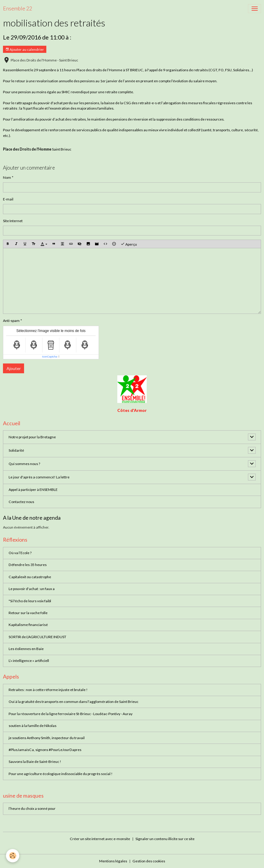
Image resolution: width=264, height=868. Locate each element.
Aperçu (129, 244)
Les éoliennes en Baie (26, 649)
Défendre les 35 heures (28, 565)
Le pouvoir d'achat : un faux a (32, 589)
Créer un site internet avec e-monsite (100, 839)
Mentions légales (113, 861)
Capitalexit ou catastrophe (30, 577)
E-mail (8, 199)
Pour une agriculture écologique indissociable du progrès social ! (61, 774)
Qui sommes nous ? (24, 464)
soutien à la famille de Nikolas (33, 726)
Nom (7, 177)
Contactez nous (21, 502)
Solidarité (16, 450)
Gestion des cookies (149, 861)
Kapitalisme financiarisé (28, 625)
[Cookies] (13, 856)
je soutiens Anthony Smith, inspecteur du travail (47, 738)
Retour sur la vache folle (28, 613)
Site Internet (13, 221)
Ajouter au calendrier (25, 49)
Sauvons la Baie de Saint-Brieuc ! (35, 762)
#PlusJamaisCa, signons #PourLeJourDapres (45, 750)
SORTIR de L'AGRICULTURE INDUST (37, 637)
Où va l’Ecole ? (20, 553)
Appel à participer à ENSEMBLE (33, 490)
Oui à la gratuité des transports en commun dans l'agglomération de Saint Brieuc (73, 702)
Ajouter (14, 368)
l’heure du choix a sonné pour (32, 808)
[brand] (18, 9)
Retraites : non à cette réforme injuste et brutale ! (48, 690)
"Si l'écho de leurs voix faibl (30, 601)
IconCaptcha (50, 357)
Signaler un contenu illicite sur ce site (165, 839)
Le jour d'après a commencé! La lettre (39, 477)
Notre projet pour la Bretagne (32, 437)
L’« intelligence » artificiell (29, 661)
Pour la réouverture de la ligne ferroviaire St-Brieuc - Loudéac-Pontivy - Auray (71, 714)
